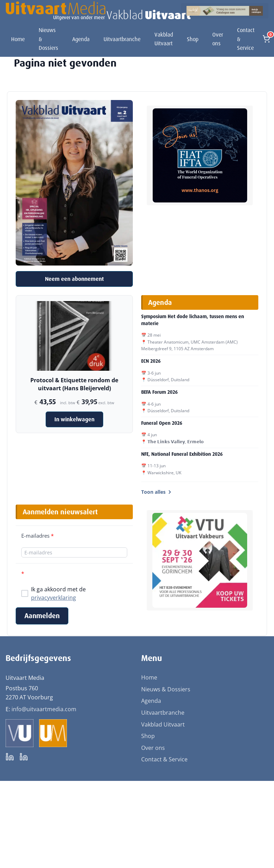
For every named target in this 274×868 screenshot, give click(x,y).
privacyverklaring (54, 598)
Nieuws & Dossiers (48, 39)
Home (18, 39)
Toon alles (157, 492)
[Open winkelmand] (266, 39)
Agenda (81, 39)
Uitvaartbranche (122, 39)
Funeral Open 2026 (162, 423)
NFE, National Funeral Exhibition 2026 (182, 454)
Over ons (218, 39)
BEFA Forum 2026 (159, 392)
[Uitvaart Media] (98, 11)
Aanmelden (42, 616)
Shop (193, 39)
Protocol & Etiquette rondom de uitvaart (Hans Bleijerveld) (74, 384)
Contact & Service (246, 39)
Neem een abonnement (74, 279)
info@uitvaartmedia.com (44, 709)
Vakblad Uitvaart (164, 39)
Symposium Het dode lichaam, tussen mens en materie (193, 320)
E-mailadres (37, 536)
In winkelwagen (74, 419)
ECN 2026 (151, 361)
